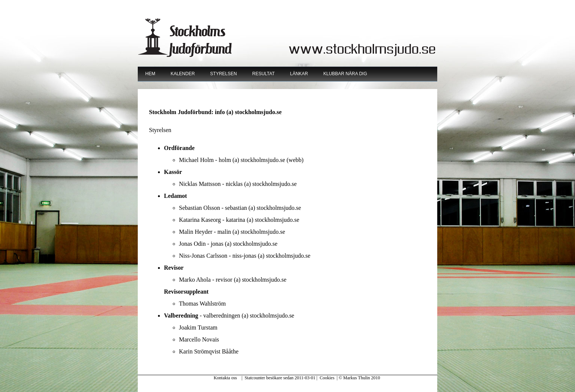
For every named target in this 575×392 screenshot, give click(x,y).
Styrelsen (223, 74)
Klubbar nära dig (345, 74)
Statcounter (255, 378)
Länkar (299, 74)
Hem (150, 74)
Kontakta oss (225, 378)
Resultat (264, 74)
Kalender (183, 74)
